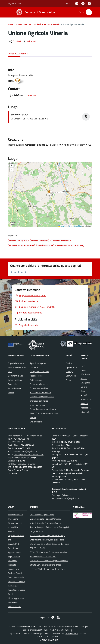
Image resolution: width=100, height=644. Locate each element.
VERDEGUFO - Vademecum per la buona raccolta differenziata (57, 561)
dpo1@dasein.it (64, 495)
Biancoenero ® (72, 633)
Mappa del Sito (15, 607)
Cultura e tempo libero (39, 388)
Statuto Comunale (16, 577)
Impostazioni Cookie (17, 590)
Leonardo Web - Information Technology (47, 569)
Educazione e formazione (41, 392)
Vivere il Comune (24, 24)
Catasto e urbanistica (39, 384)
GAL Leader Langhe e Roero (42, 515)
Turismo (33, 417)
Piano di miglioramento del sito (16, 536)
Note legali (13, 586)
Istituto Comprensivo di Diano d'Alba (45, 565)
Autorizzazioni (36, 380)
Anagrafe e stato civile (40, 372)
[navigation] (5, 12)
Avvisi (69, 380)
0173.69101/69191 (20, 439)
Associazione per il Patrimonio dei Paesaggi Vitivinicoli (53, 527)
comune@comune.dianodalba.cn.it (29, 454)
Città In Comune (62, 630)
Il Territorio (85, 374)
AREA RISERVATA (48, 640)
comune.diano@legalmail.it (25, 451)
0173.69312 (17, 442)
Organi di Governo (16, 363)
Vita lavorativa (36, 422)
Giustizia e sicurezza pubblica (42, 397)
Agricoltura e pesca (38, 363)
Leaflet (62, 226)
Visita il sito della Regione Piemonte (45, 519)
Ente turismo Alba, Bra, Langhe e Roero (47, 540)
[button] (51, 192)
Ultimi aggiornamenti (17, 598)
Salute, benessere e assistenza (43, 409)
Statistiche (13, 602)
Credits (11, 594)
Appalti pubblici (36, 376)
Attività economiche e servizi (47, 24)
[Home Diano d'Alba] (34, 12)
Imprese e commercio (39, 401)
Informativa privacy (16, 581)
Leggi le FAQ (13, 544)
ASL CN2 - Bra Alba (38, 548)
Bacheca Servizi (15, 573)
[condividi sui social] (15, 41)
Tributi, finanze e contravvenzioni (44, 413)
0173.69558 (30, 95)
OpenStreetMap (75, 226)
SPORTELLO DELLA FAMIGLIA (43, 556)
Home (11, 24)
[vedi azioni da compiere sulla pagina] (29, 41)
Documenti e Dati (16, 376)
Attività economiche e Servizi (86, 399)
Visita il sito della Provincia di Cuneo (45, 523)
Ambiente (34, 367)
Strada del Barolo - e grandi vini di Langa (47, 536)
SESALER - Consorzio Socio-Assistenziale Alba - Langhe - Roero (58, 552)
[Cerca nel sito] (89, 12)
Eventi (83, 366)
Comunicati (71, 376)
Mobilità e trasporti (38, 405)
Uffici (10, 372)
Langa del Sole (36, 531)
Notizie (69, 363)
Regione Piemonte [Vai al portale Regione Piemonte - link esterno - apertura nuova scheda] (15, 3)
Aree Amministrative (17, 367)
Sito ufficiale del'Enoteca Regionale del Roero (49, 544)
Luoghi (83, 370)
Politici (11, 392)
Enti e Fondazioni (15, 380)
